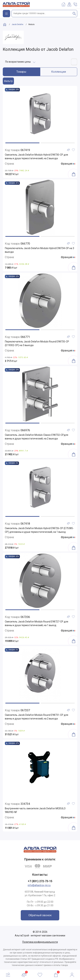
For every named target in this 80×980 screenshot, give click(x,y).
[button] (22, 143)
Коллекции (59, 72)
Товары (21, 72)
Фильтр (8, 81)
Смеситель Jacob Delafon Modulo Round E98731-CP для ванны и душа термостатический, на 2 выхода (37, 717)
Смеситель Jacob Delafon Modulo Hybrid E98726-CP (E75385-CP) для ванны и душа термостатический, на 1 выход (39, 530)
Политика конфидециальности (40, 942)
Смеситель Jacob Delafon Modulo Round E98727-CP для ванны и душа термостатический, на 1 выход (37, 623)
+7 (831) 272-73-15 (40, 881)
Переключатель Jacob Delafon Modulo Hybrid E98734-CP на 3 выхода (39, 250)
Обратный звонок (40, 915)
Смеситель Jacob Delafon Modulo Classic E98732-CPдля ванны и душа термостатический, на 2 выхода (37, 437)
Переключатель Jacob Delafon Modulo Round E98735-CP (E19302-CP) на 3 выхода (37, 343)
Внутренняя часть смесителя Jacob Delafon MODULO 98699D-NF (35, 810)
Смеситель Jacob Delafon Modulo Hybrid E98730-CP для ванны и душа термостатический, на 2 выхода (36, 157)
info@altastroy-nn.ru (39, 885)
